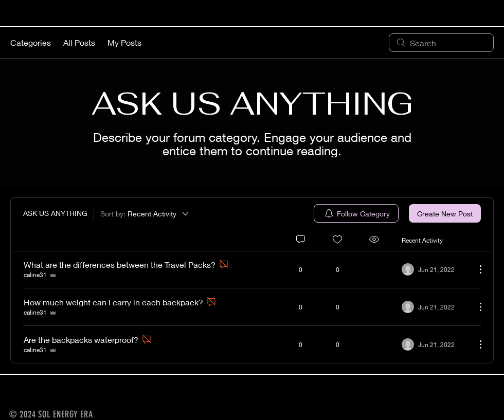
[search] (441, 43)
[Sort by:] (145, 213)
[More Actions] (475, 269)
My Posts (124, 42)
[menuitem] (356, 213)
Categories (31, 42)
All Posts (79, 42)
